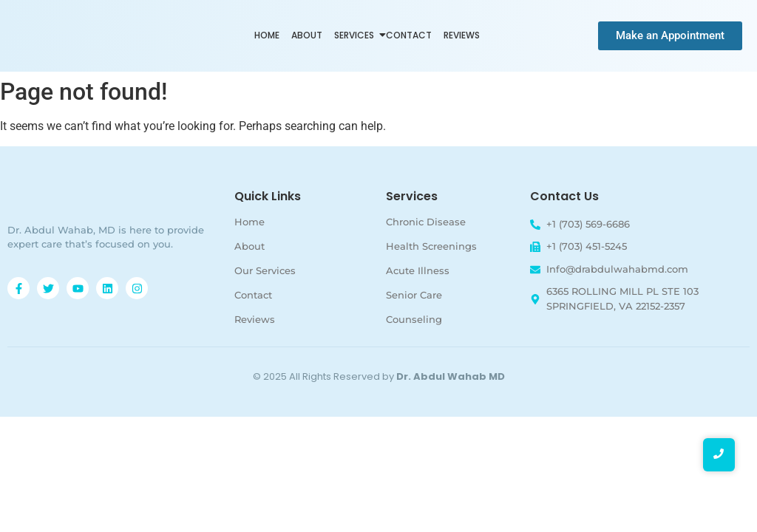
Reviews (462, 35)
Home (267, 35)
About (307, 35)
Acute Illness (418, 270)
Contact (409, 35)
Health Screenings (431, 246)
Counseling (414, 319)
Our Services (265, 270)
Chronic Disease (426, 222)
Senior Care (414, 295)
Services (356, 35)
